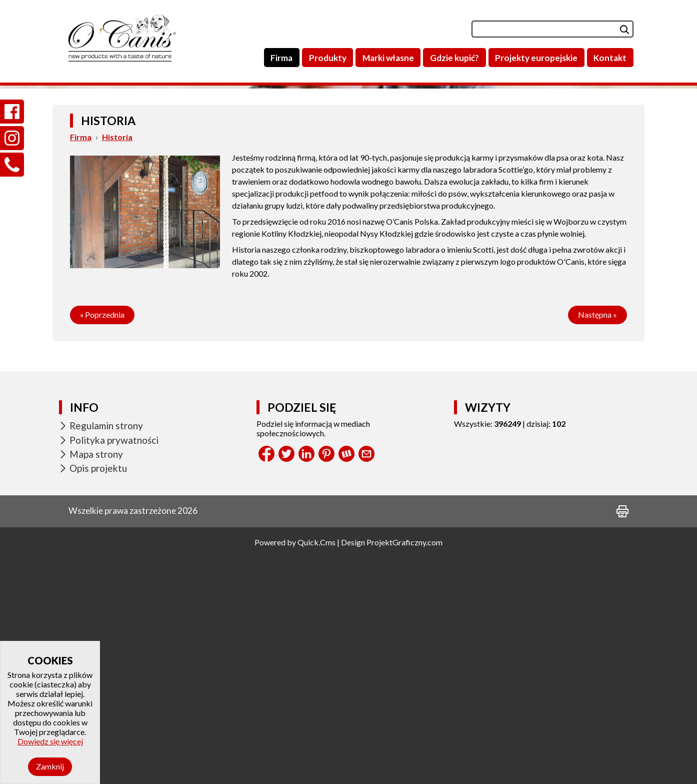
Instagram (12, 126)
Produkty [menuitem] (328, 58)
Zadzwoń (12, 153)
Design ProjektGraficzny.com (392, 769)
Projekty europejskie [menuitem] (536, 58)
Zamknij (50, 766)
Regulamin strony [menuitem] (106, 653)
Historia (117, 364)
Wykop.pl (346, 681)
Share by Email (366, 681)
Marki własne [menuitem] (388, 58)
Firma (81, 364)
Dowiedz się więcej (50, 741)
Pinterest (326, 681)
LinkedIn (306, 681)
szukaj (617, 29)
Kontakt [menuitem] (610, 58)
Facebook (266, 681)
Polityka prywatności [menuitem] (114, 667)
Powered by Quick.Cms (295, 769)
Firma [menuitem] (281, 58)
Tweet (286, 681)
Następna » (597, 542)
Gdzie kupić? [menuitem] (454, 58)
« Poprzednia (102, 542)
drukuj (622, 738)
